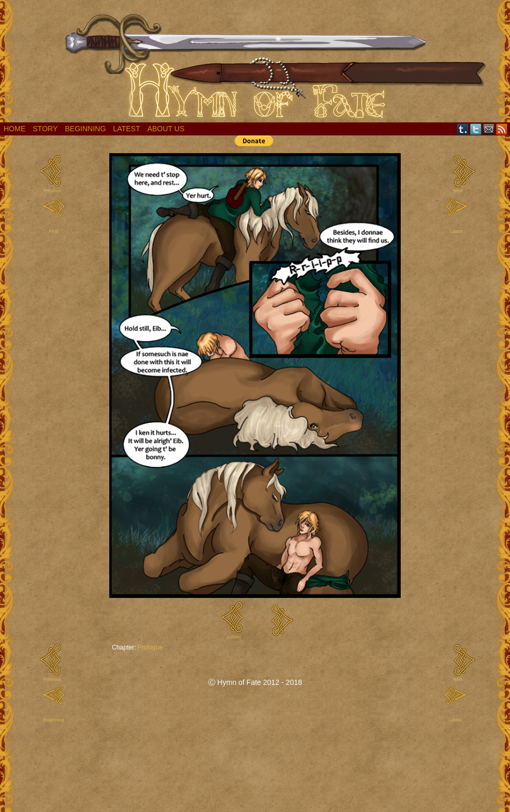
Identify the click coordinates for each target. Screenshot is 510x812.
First (54, 231)
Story (45, 129)
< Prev (234, 637)
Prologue (150, 647)
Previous (52, 191)
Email (489, 129)
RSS (502, 129)
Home (15, 129)
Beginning (86, 129)
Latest (126, 129)
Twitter (476, 129)
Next (458, 191)
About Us (166, 129)
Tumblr (463, 129)
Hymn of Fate (255, 64)
